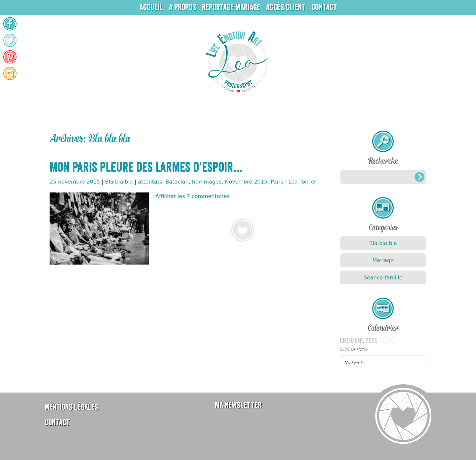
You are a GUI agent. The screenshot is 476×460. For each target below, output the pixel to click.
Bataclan (177, 182)
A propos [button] (182, 7)
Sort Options (354, 349)
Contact (324, 7)
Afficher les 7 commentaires (193, 196)
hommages (207, 182)
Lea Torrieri (303, 182)
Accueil (151, 7)
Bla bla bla (119, 182)
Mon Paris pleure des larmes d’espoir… (146, 167)
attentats (150, 182)
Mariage (383, 260)
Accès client (286, 7)
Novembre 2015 (246, 182)
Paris (277, 182)
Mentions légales (71, 407)
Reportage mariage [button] (231, 7)
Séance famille (383, 278)
